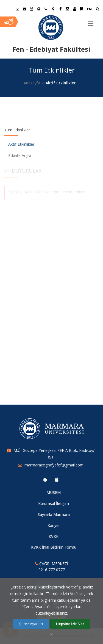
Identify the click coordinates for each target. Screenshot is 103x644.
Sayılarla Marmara (54, 514)
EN (89, 9)
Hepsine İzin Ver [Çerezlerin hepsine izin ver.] (70, 624)
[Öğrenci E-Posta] (17, 9)
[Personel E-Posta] (24, 9)
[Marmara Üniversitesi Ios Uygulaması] (57, 480)
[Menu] (91, 21)
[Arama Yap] (97, 9)
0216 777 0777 (52, 570)
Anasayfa (32, 83)
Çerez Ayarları (31, 624)
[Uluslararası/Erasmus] (39, 9)
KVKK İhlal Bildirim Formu (54, 547)
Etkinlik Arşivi (20, 155)
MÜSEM (54, 492)
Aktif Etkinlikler (21, 144)
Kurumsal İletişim (54, 503)
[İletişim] (46, 9)
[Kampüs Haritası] (53, 9)
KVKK (54, 536)
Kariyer (54, 525)
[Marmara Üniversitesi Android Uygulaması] (45, 480)
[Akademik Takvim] (32, 9)
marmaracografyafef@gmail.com (54, 465)
